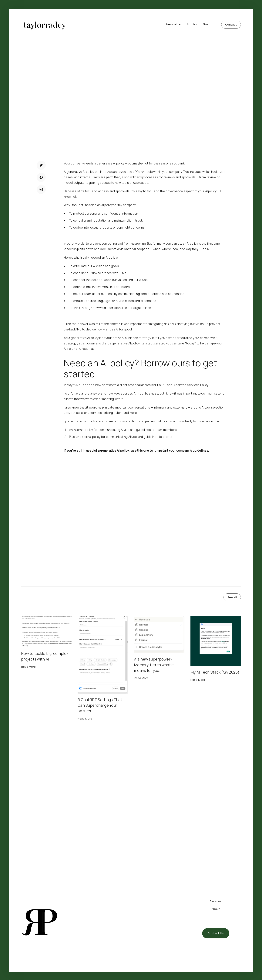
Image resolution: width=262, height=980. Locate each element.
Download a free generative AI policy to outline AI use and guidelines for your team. (126, 519)
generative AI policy (80, 172)
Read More (40, 138)
